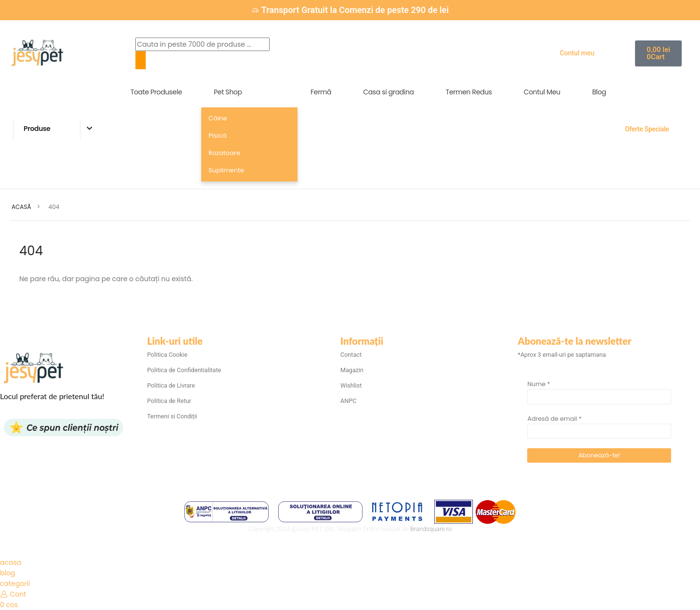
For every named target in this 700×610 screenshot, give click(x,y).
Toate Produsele (156, 92)
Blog (599, 92)
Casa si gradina (389, 92)
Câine (218, 118)
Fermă (321, 92)
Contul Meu (542, 92)
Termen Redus (469, 92)
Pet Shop (228, 92)
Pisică (217, 136)
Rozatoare (224, 153)
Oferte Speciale (647, 129)
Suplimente (226, 170)
